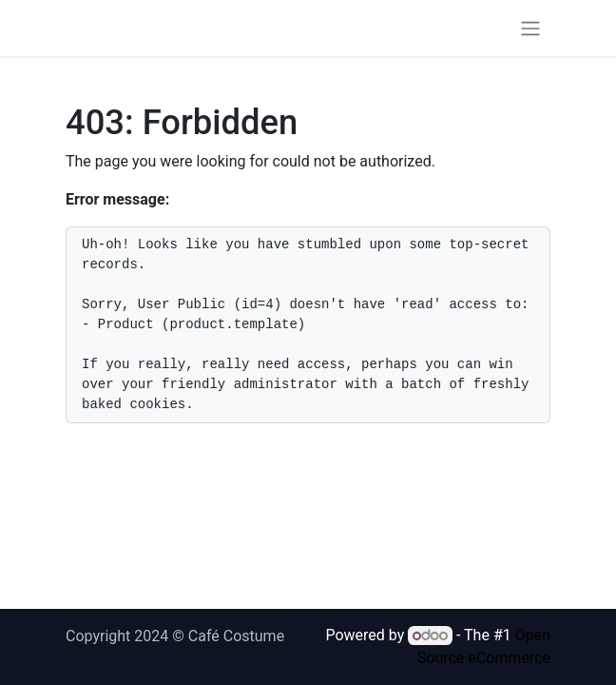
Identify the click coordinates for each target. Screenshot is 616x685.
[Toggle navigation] (530, 28)
